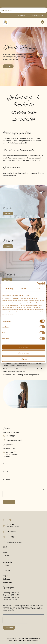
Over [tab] (39, 289)
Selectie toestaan (23, 353)
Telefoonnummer (9, 464)
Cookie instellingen (32, 641)
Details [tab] (24, 289)
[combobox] (23, 10)
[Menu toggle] (42, 22)
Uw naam (6, 456)
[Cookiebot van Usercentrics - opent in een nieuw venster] (37, 283)
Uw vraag (6, 479)
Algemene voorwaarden (17, 641)
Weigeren (23, 359)
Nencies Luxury (17, 639)
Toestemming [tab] (8, 289)
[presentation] (15, 494)
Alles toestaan (24, 347)
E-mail (5, 472)
